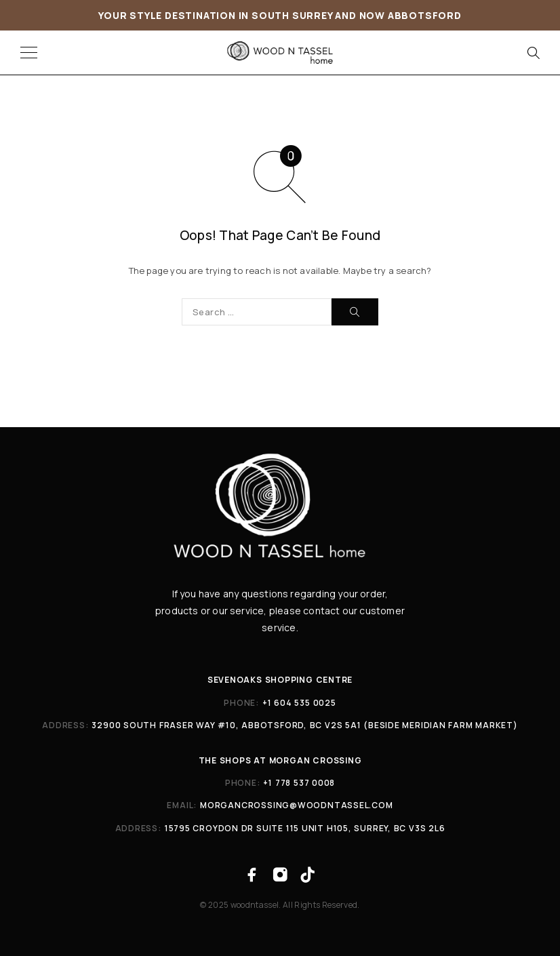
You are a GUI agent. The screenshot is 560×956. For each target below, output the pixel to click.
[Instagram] (280, 875)
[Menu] (29, 53)
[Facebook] (252, 875)
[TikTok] (308, 875)
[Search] (533, 53)
